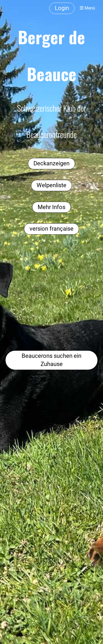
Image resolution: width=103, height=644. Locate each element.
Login (62, 8)
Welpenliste (51, 185)
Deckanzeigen (51, 163)
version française (51, 229)
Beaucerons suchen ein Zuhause (51, 360)
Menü (87, 8)
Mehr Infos (51, 207)
